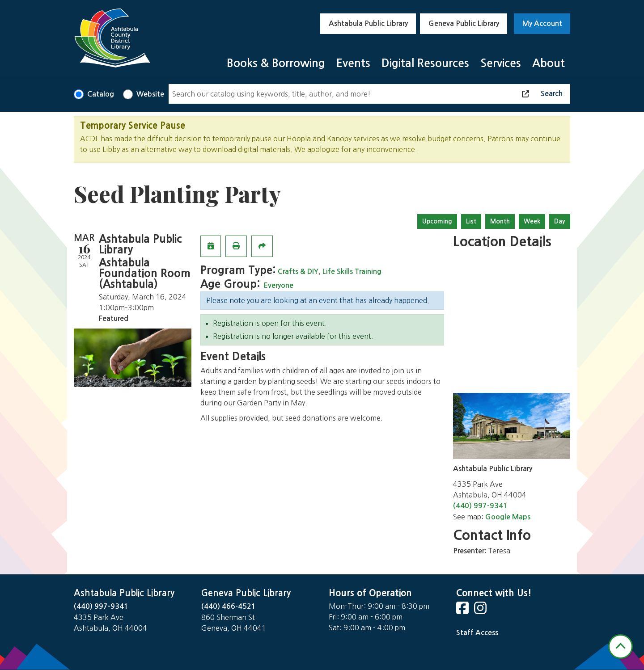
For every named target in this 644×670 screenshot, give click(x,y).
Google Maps (508, 517)
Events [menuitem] (353, 63)
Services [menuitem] (501, 63)
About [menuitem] (549, 63)
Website (150, 94)
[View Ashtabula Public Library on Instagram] (481, 611)
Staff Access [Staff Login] (477, 633)
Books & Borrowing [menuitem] (276, 63)
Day (560, 221)
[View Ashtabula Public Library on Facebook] (463, 611)
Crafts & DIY (298, 272)
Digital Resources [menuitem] (425, 63)
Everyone (278, 285)
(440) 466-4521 (229, 606)
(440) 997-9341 (480, 506)
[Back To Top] (621, 647)
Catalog (101, 94)
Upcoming (437, 221)
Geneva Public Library (464, 23)
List (471, 221)
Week (532, 221)
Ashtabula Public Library (368, 23)
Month (500, 221)
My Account (542, 23)
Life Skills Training (352, 272)
